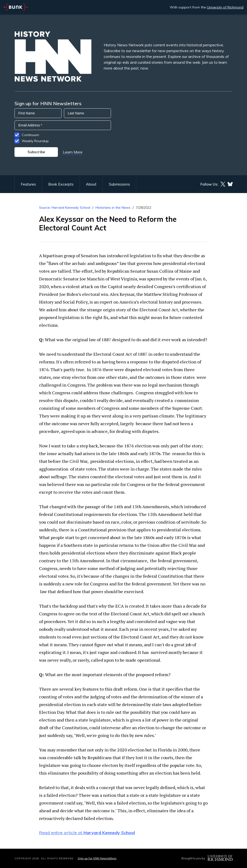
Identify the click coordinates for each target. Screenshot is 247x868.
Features (28, 184)
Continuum (30, 135)
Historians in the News (113, 208)
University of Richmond (225, 7)
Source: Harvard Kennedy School (65, 208)
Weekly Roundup (35, 141)
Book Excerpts (61, 184)
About (91, 184)
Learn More (73, 152)
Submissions (119, 184)
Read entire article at (87, 833)
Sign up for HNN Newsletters (97, 858)
